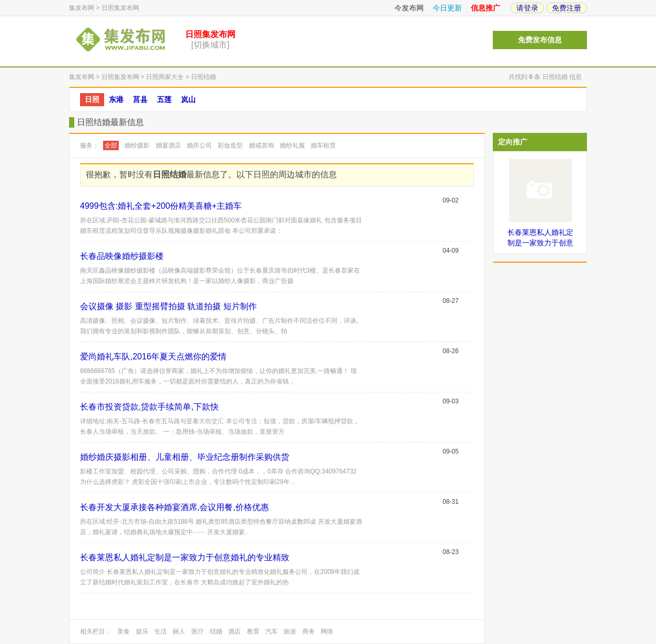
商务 (309, 631)
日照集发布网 (120, 8)
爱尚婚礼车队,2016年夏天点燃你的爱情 (153, 357)
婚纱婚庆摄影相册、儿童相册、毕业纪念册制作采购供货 (185, 457)
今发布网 (409, 8)
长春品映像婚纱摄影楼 (122, 256)
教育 (253, 631)
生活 (161, 631)
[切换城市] (211, 45)
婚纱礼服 (292, 145)
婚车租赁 (323, 145)
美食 (123, 631)
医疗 (198, 631)
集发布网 (82, 8)
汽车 (272, 631)
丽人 (179, 631)
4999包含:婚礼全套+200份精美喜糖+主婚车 (161, 206)
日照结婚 (203, 77)
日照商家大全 (165, 77)
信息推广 (485, 8)
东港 (116, 99)
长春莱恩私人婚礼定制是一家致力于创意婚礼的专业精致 (185, 557)
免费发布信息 (540, 40)
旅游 (290, 631)
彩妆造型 (230, 145)
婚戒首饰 (262, 145)
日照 (92, 99)
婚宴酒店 (168, 145)
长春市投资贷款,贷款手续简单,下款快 (149, 407)
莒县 (140, 99)
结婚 (216, 631)
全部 (111, 145)
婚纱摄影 (137, 145)
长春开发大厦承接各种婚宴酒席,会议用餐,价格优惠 (174, 507)
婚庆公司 (199, 145)
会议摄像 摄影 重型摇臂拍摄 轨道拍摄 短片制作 (168, 306)
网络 (327, 631)
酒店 (234, 631)
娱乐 (142, 631)
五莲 (164, 99)
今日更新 (447, 8)
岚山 (188, 99)
